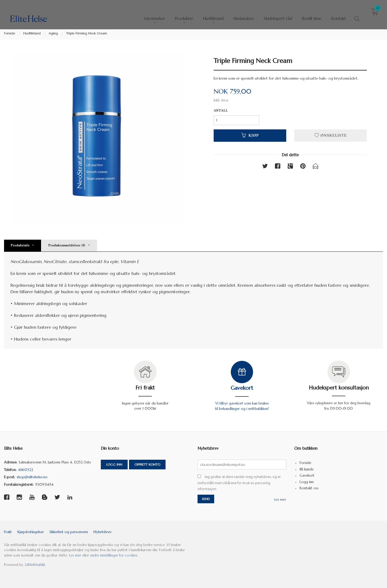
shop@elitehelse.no (32, 477)
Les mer (280, 499)
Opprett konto (147, 464)
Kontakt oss (309, 488)
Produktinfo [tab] (20, 245)
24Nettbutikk (35, 565)
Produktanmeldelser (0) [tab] (67, 245)
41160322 (26, 470)
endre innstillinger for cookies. (114, 555)
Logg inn (114, 464)
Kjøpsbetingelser (31, 532)
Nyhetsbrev (103, 532)
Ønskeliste (331, 135)
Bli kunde (307, 469)
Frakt (8, 532)
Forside (305, 463)
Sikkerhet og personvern (69, 532)
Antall (221, 111)
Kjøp (250, 135)
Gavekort (242, 388)
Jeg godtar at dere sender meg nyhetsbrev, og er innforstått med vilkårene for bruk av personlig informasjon (239, 483)
